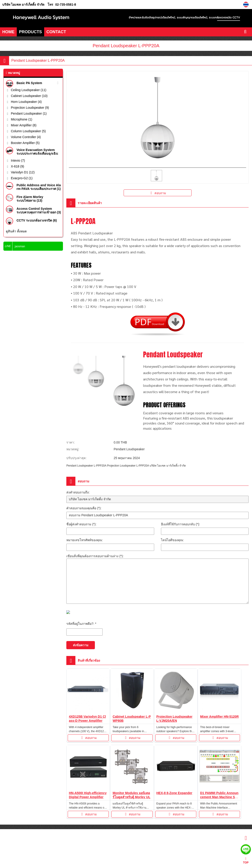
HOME (8, 32)
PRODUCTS (30, 32)
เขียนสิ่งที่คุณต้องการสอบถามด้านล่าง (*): (95, 556)
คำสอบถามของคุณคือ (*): (84, 508)
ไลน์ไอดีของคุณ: (172, 540)
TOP (246, 861)
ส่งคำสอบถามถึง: (78, 492)
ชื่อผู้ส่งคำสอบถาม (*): (81, 524)
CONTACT (56, 32)
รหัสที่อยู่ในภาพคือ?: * (81, 624)
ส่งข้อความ (81, 645)
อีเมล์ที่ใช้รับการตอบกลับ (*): (181, 524)
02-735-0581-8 (66, 5)
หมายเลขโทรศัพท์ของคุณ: (85, 540)
